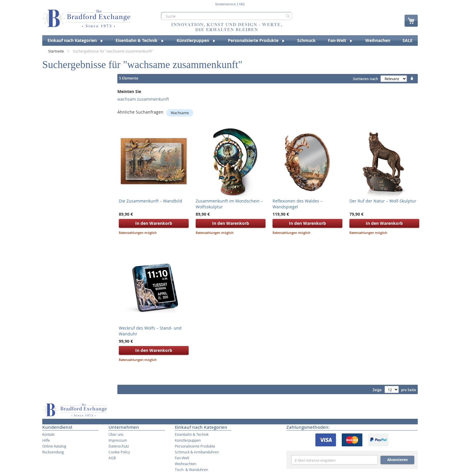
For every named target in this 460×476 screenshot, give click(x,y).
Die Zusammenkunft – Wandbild (150, 201)
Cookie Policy (119, 452)
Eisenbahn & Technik (192, 434)
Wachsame (180, 113)
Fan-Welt (182, 458)
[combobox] (226, 16)
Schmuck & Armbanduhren (197, 452)
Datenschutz (119, 446)
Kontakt (48, 434)
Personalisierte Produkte (195, 446)
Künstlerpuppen (188, 440)
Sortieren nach (366, 79)
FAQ (242, 4)
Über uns (116, 434)
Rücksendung (53, 452)
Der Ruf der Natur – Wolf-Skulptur (383, 201)
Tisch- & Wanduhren (191, 470)
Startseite (56, 51)
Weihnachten (186, 464)
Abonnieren (398, 460)
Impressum (118, 440)
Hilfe (46, 440)
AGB (112, 458)
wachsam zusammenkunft (143, 99)
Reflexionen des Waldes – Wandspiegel (297, 204)
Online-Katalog (54, 446)
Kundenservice (226, 4)
